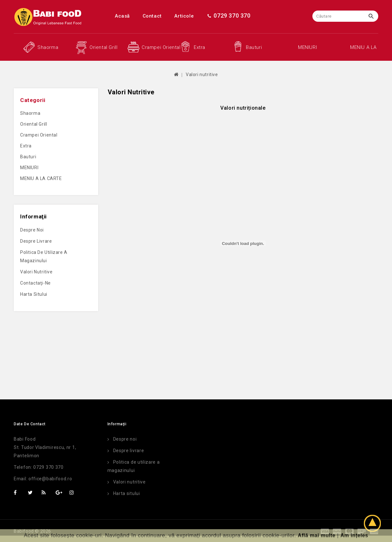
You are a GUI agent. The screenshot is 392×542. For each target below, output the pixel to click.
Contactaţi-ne (35, 283)
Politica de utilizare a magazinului (44, 256)
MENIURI (307, 47)
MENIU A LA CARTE (364, 47)
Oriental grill (103, 47)
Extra (200, 47)
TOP (374, 524)
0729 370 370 (229, 16)
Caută (373, 16)
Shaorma (48, 47)
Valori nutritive (202, 75)
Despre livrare (36, 241)
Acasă (122, 16)
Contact (152, 16)
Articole (184, 16)
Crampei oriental (156, 47)
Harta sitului (34, 294)
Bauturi (254, 47)
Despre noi (32, 230)
